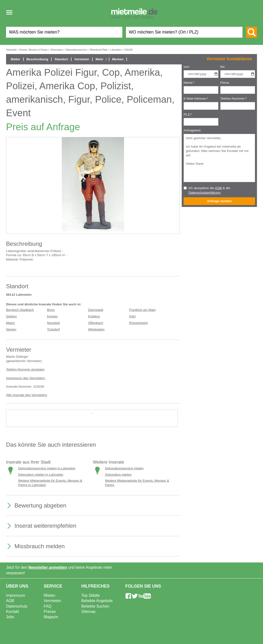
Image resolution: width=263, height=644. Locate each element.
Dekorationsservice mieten (124, 468)
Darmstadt (96, 310)
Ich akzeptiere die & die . (209, 190)
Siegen (11, 329)
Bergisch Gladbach (20, 310)
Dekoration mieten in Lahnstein (41, 475)
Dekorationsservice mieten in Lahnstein (47, 468)
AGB (218, 188)
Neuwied (53, 323)
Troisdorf (53, 329)
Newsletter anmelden (48, 567)
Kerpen (52, 316)
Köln (132, 316)
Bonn (51, 310)
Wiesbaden (96, 329)
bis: (223, 67)
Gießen (11, 316)
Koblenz (94, 316)
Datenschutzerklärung (204, 193)
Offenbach (96, 323)
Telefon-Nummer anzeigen (25, 369)
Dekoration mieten (118, 475)
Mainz (10, 323)
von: (187, 67)
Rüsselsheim (138, 323)
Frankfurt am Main (142, 310)
